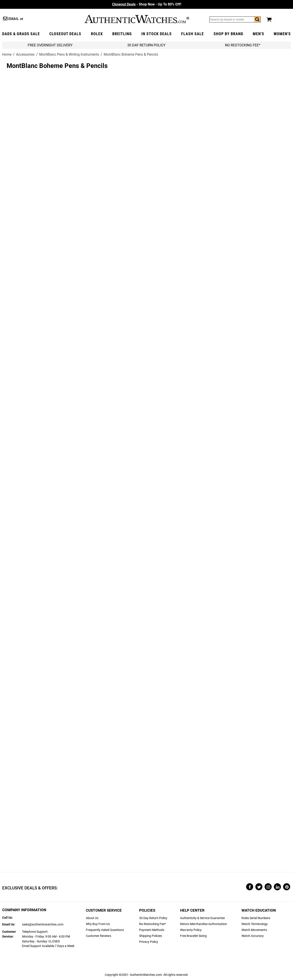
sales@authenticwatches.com (43, 924)
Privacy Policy (149, 942)
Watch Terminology (255, 924)
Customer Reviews (99, 936)
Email (14, 19)
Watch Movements (254, 930)
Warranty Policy (191, 930)
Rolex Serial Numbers (256, 918)
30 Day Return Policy (153, 918)
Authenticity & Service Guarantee (202, 918)
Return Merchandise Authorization (204, 924)
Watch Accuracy (253, 936)
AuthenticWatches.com (137, 19)
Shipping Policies (151, 936)
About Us (92, 918)
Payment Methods (152, 930)
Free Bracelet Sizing (193, 936)
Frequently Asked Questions (105, 930)
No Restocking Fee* (243, 45)
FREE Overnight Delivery (50, 45)
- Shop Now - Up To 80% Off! (147, 4)
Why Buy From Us (98, 924)
